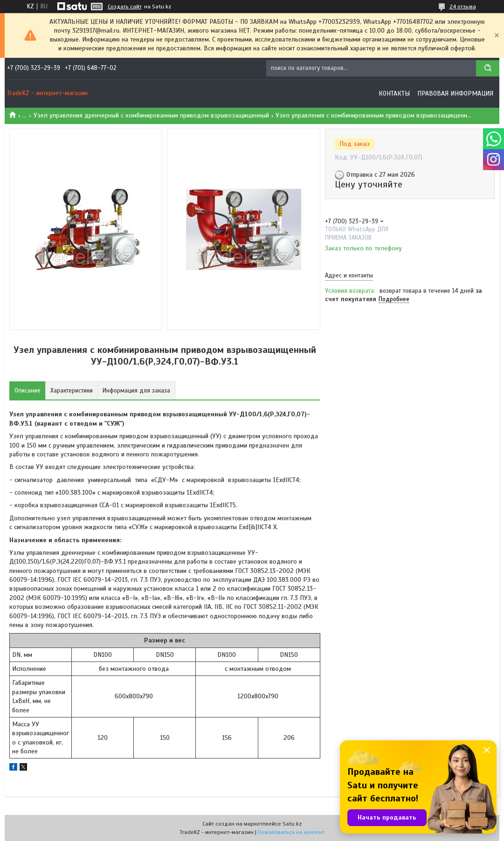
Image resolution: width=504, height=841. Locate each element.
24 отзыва (463, 7)
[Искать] (488, 68)
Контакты (394, 93)
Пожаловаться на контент (291, 832)
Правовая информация (455, 93)
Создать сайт (125, 7)
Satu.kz (292, 824)
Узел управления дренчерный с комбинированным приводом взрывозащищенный (151, 115)
